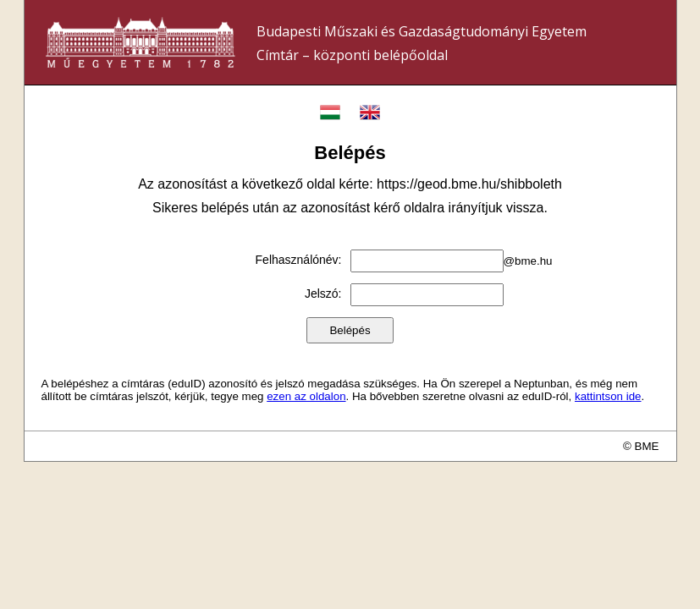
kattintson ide (608, 396)
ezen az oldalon (306, 396)
